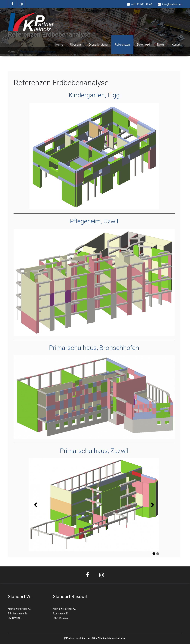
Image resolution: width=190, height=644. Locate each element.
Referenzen (122, 45)
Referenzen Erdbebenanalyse (61, 83)
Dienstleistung (98, 45)
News (161, 45)
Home (59, 45)
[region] (94, 505)
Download (143, 45)
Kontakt (177, 45)
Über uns (76, 45)
